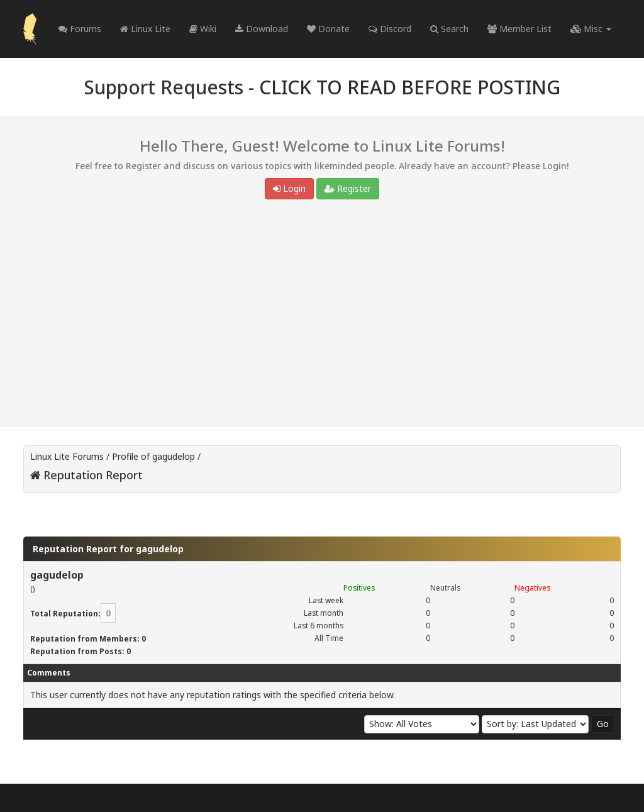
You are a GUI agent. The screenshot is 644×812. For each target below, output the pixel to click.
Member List (519, 29)
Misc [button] (591, 29)
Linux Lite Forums (67, 456)
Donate (328, 29)
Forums (80, 29)
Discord (390, 29)
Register (348, 188)
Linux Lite (145, 29)
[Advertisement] (322, 316)
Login (289, 188)
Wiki (203, 29)
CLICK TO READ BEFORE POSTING (410, 87)
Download (262, 29)
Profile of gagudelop (153, 456)
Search (449, 29)
